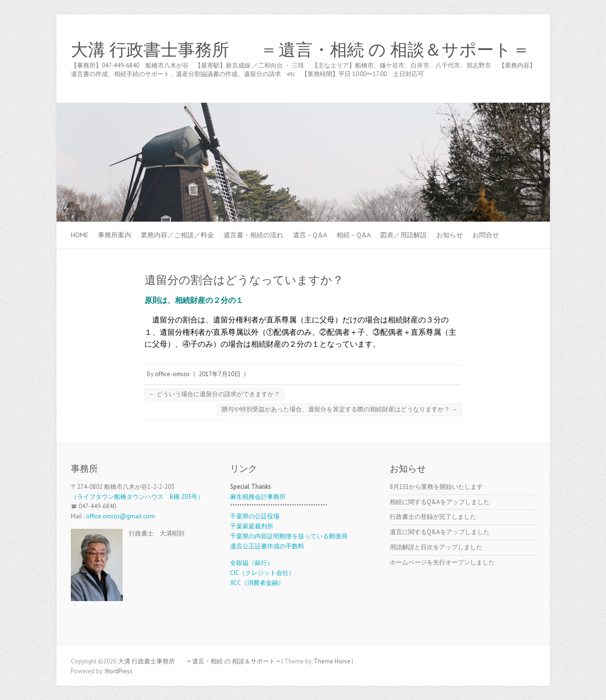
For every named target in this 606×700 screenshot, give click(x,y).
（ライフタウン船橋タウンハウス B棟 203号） (137, 497)
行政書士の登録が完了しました (433, 517)
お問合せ (486, 235)
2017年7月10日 (220, 374)
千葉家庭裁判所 (252, 526)
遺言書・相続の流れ (253, 235)
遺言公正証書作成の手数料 (267, 546)
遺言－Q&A (310, 235)
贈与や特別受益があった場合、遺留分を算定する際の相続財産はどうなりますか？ (340, 409)
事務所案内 (115, 235)
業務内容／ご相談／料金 (177, 235)
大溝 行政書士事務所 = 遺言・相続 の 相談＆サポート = (299, 50)
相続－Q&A (354, 235)
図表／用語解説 (404, 235)
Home (80, 235)
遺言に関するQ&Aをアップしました (440, 532)
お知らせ (450, 235)
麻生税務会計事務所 (258, 497)
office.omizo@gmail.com (120, 516)
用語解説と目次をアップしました (436, 547)
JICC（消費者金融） (257, 583)
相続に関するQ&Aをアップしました (440, 502)
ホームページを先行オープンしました (442, 562)
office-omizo (172, 374)
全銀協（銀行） (252, 563)
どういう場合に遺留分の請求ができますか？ (214, 394)
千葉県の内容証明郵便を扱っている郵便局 (289, 536)
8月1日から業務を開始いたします (436, 487)
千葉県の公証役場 (255, 516)
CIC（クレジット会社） (262, 573)
